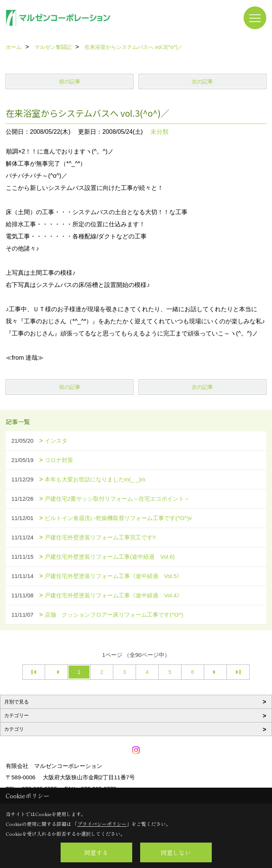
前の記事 (70, 81)
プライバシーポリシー (102, 824)
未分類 (159, 132)
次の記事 (202, 81)
